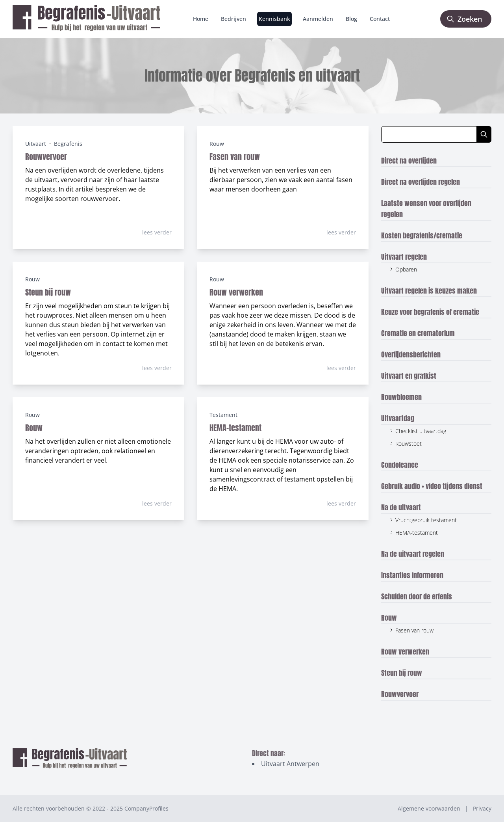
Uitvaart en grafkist (409, 376)
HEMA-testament (235, 428)
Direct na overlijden (409, 161)
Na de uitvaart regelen (413, 554)
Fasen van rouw (235, 157)
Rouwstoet (409, 444)
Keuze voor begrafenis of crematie (430, 312)
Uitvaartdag (398, 418)
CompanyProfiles (146, 808)
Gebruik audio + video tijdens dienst (432, 486)
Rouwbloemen (401, 397)
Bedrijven (233, 19)
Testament (223, 415)
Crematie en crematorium (418, 333)
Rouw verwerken (236, 292)
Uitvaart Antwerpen (290, 764)
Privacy (482, 808)
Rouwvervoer (46, 157)
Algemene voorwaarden (429, 808)
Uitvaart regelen (404, 257)
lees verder (157, 232)
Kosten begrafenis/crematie (422, 235)
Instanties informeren (412, 575)
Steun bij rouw (48, 292)
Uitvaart (36, 144)
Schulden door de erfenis (417, 596)
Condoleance (400, 465)
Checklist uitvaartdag (421, 431)
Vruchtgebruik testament (426, 520)
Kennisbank (274, 19)
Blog (351, 19)
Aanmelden (318, 19)
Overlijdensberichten (411, 354)
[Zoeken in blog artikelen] (429, 134)
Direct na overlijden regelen (421, 182)
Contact (380, 19)
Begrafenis (68, 144)
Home (201, 19)
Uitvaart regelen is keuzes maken (429, 291)
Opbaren (406, 269)
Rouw (217, 144)
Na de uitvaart (401, 507)
